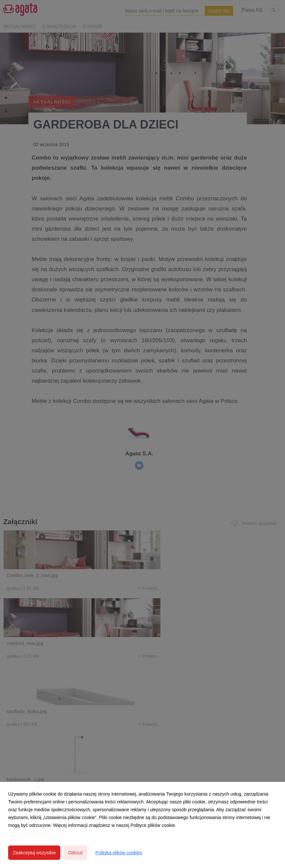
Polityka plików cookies (119, 853)
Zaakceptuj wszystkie (34, 853)
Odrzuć (75, 853)
